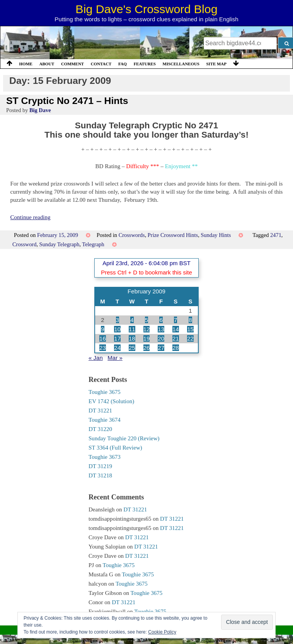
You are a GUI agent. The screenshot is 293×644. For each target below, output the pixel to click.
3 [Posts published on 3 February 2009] (118, 320)
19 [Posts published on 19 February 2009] (147, 338)
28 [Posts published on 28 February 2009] (176, 348)
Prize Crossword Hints (173, 235)
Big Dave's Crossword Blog (146, 9)
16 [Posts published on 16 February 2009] (103, 338)
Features (145, 64)
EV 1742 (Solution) (111, 401)
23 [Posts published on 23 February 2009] (103, 348)
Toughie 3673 (105, 457)
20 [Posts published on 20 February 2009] (161, 338)
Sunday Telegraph (60, 244)
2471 (276, 235)
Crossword (24, 244)
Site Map (216, 64)
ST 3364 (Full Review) (115, 448)
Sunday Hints (216, 235)
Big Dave (40, 110)
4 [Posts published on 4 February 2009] (132, 320)
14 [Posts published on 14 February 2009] (176, 329)
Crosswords (132, 235)
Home (26, 64)
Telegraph (93, 244)
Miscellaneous (181, 64)
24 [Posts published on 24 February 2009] (117, 348)
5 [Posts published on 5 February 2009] (146, 320)
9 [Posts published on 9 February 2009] (102, 329)
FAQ (123, 64)
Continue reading (31, 217)
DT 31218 (100, 475)
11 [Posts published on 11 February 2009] (132, 329)
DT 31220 (100, 429)
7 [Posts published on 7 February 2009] (175, 320)
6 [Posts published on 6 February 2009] (161, 320)
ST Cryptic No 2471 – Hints (67, 101)
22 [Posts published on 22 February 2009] (190, 338)
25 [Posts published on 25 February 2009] (132, 348)
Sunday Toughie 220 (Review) (124, 438)
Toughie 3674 (105, 420)
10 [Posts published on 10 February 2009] (117, 329)
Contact (101, 64)
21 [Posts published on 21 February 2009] (176, 338)
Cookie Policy (162, 632)
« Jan (96, 358)
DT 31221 (100, 411)
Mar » (115, 358)
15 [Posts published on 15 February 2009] (190, 329)
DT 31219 (100, 466)
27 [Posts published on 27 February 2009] (161, 348)
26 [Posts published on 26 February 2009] (147, 348)
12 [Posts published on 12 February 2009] (147, 329)
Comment (72, 64)
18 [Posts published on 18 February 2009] (132, 338)
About (47, 64)
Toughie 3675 (105, 392)
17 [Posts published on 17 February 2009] (117, 338)
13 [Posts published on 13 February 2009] (161, 329)
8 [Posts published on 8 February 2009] (190, 320)
